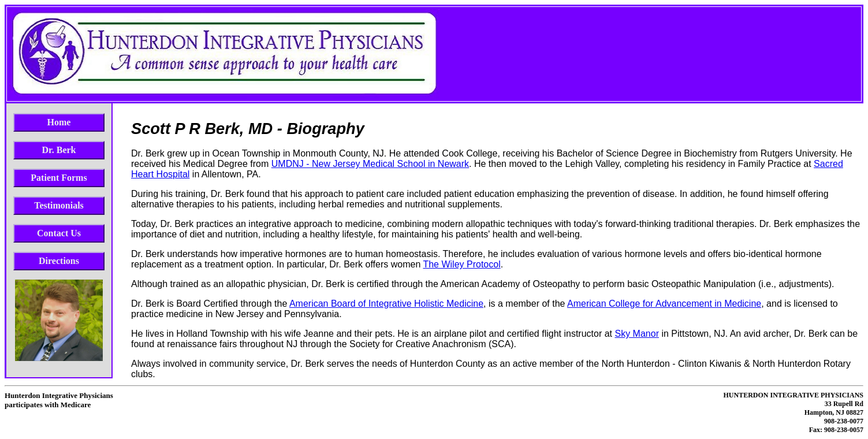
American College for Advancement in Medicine (664, 304)
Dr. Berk (59, 150)
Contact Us (59, 233)
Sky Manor (636, 334)
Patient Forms (59, 178)
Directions (59, 261)
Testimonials (59, 205)
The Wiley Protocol (461, 264)
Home (59, 122)
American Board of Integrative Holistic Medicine (386, 304)
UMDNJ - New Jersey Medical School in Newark (370, 164)
